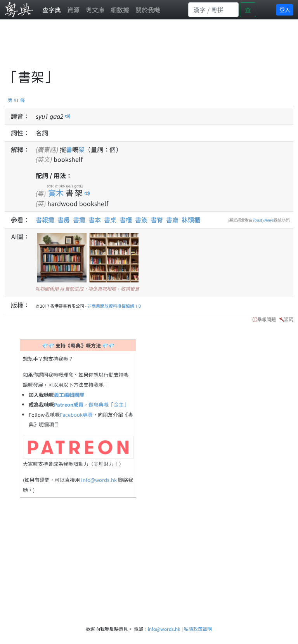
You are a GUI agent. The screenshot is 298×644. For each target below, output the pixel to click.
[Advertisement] (146, 48)
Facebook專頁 (76, 415)
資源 (73, 10)
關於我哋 (148, 10)
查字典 (52, 10)
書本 (95, 220)
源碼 (289, 319)
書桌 (110, 220)
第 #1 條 (16, 100)
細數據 (120, 10)
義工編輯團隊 (69, 395)
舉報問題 (267, 319)
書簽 (141, 220)
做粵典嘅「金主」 (109, 404)
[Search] (213, 10)
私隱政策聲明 (198, 629)
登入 (285, 10)
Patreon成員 (69, 404)
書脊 (157, 220)
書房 (64, 220)
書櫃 (126, 220)
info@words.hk (99, 480)
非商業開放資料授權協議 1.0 (114, 306)
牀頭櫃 (191, 220)
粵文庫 (95, 10)
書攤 (79, 220)
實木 (56, 193)
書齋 (172, 220)
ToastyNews (263, 220)
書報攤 (45, 220)
